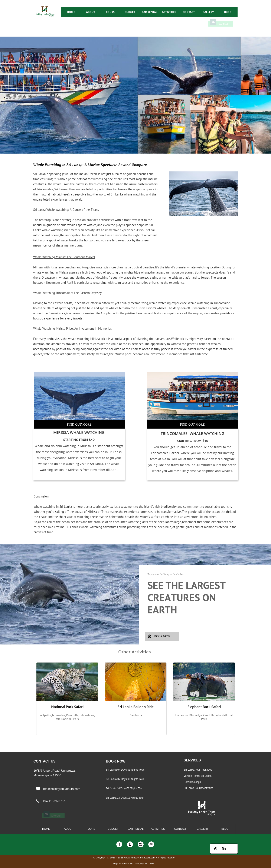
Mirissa (86, 446)
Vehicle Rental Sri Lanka (198, 776)
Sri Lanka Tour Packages (198, 770)
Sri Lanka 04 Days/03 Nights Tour (125, 770)
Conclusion (41, 496)
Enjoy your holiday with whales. (166, 574)
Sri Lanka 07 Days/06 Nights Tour (125, 779)
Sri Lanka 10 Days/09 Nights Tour (125, 788)
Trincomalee (160, 453)
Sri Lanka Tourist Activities (198, 788)
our (220, 453)
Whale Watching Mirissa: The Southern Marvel (64, 257)
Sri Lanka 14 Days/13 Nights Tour (125, 798)
